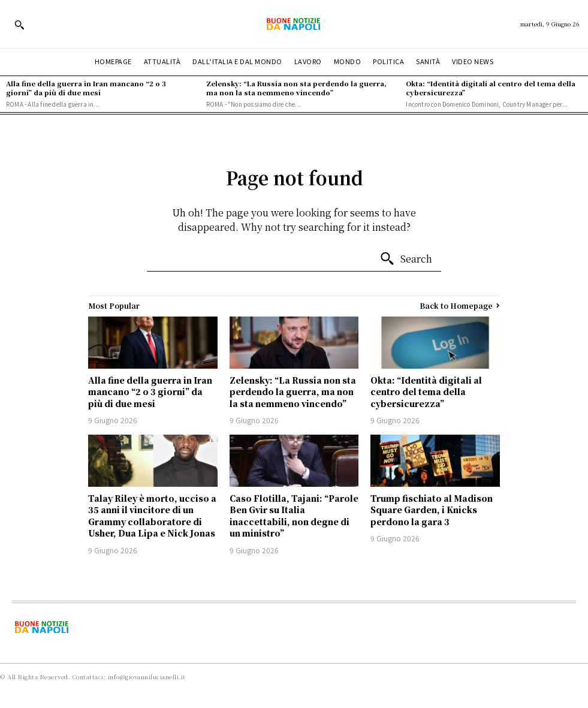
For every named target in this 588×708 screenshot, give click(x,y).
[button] (19, 25)
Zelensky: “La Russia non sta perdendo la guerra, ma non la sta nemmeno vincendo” (296, 88)
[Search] (406, 259)
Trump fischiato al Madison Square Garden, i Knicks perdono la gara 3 (432, 510)
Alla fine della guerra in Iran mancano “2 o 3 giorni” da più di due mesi (86, 88)
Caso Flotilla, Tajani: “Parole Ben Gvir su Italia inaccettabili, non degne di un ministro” (294, 516)
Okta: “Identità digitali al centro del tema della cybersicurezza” (491, 88)
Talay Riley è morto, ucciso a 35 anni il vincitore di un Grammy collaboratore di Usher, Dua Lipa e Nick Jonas (152, 516)
